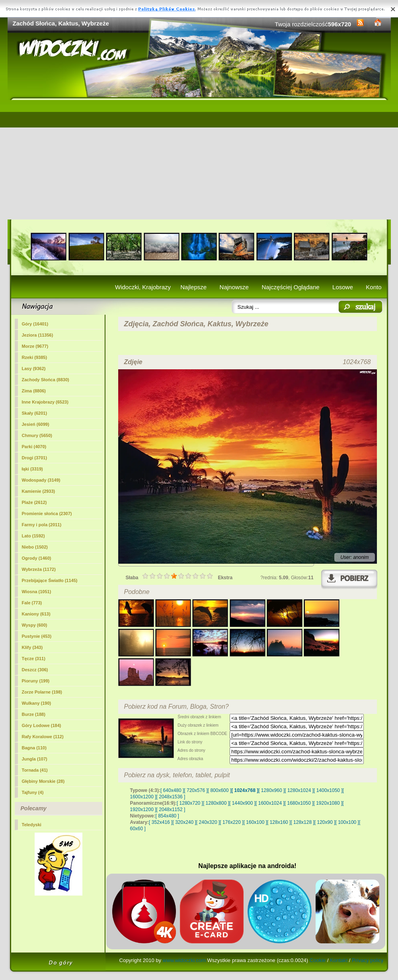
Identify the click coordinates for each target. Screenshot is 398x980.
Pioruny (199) (36, 681)
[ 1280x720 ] (190, 803)
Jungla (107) (35, 759)
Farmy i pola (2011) (42, 525)
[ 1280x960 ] (271, 790)
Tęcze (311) (34, 659)
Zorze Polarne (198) (42, 692)
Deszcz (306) (35, 670)
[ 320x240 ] (184, 822)
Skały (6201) (35, 413)
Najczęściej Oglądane (290, 287)
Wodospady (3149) (41, 480)
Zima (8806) (34, 391)
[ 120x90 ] (325, 822)
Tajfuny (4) (33, 792)
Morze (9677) (35, 346)
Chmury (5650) (37, 435)
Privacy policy (368, 960)
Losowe (343, 287)
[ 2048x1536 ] (171, 797)
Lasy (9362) (34, 368)
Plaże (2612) (34, 502)
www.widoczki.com (184, 960)
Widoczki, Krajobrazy (143, 287)
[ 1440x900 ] (242, 803)
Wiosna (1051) (37, 592)
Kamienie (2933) (39, 491)
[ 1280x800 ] (216, 803)
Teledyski (32, 825)
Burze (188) (34, 714)
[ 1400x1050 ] (328, 790)
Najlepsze (193, 287)
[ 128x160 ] (279, 822)
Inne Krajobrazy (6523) (45, 402)
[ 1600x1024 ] (270, 803)
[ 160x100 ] (255, 822)
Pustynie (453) (37, 636)
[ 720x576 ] (196, 790)
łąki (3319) (32, 469)
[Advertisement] (199, 160)
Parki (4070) (34, 447)
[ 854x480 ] (167, 816)
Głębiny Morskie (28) (43, 781)
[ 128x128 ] (302, 822)
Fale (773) (32, 603)
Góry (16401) (35, 324)
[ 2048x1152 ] (171, 809)
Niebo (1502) (35, 547)
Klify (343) (32, 647)
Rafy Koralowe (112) (43, 737)
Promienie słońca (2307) (47, 514)
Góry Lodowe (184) (42, 725)
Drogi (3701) (35, 458)
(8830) (46, 380)
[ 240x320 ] (208, 822)
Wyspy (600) (35, 625)
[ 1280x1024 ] (299, 790)
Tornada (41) (35, 770)
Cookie (318, 960)
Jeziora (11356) (38, 335)
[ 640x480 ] (172, 790)
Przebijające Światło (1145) (50, 580)
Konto (374, 287)
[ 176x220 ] (231, 822)
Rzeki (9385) (35, 357)
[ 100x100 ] (347, 822)
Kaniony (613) (36, 614)
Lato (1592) (33, 536)
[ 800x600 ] (219, 790)
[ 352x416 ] (161, 822)
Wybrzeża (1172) (39, 569)
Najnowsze (234, 287)
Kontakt (339, 960)
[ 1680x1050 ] (299, 803)
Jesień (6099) (36, 424)
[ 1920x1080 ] (328, 803)
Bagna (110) (34, 748)
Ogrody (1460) (37, 558)
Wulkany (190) (37, 703)
